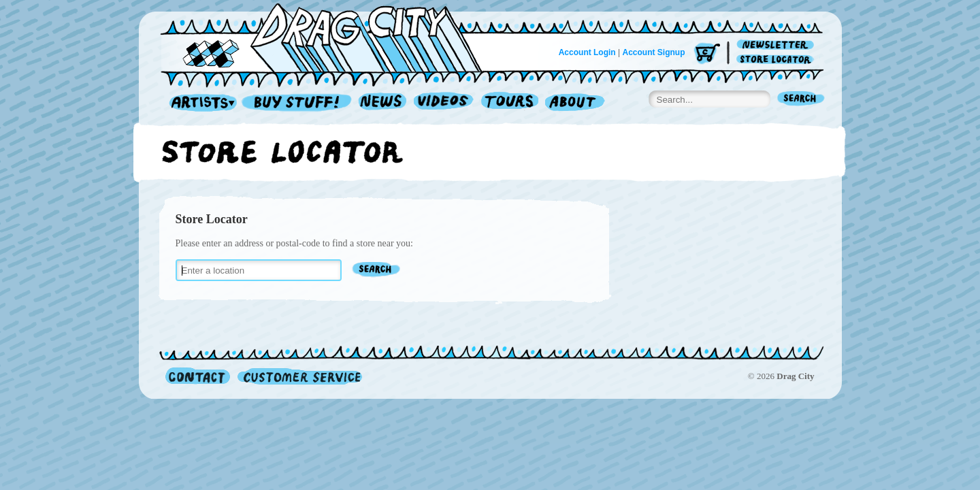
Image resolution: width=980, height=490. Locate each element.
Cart (707, 54)
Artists (199, 103)
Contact (198, 376)
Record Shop (298, 103)
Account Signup (654, 52)
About (575, 103)
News (383, 103)
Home (329, 37)
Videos (444, 103)
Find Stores (376, 271)
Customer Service (299, 376)
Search (801, 100)
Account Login (587, 52)
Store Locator (778, 60)
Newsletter (778, 45)
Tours (510, 103)
